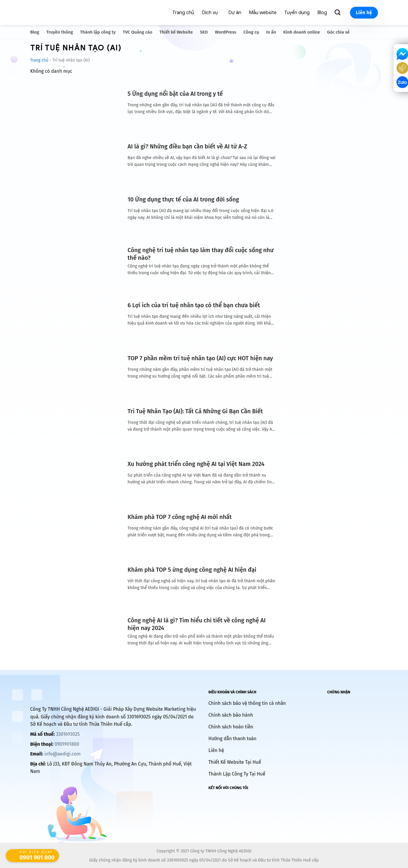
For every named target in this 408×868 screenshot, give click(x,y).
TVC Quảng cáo (138, 32)
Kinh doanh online (302, 32)
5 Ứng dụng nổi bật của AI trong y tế (175, 94)
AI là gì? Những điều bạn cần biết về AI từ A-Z (187, 146)
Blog (322, 13)
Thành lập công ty (98, 32)
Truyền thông (60, 32)
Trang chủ (183, 13)
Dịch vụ (210, 13)
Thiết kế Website (176, 32)
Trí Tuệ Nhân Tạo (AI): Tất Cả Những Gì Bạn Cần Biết (195, 411)
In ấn (271, 32)
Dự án (235, 13)
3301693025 (68, 734)
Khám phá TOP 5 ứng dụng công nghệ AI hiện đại (192, 570)
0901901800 (67, 744)
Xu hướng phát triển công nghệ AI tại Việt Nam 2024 (196, 464)
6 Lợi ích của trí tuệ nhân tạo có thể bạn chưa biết (194, 305)
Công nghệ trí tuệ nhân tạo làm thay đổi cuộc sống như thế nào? (201, 254)
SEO (204, 32)
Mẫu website (263, 13)
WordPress (226, 32)
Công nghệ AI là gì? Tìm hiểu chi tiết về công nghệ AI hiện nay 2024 (197, 624)
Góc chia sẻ (338, 32)
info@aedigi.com (63, 754)
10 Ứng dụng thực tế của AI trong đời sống (183, 199)
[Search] (338, 13)
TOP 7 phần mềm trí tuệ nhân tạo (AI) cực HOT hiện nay (200, 358)
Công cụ (251, 32)
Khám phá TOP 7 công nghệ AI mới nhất (180, 517)
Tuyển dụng (297, 13)
